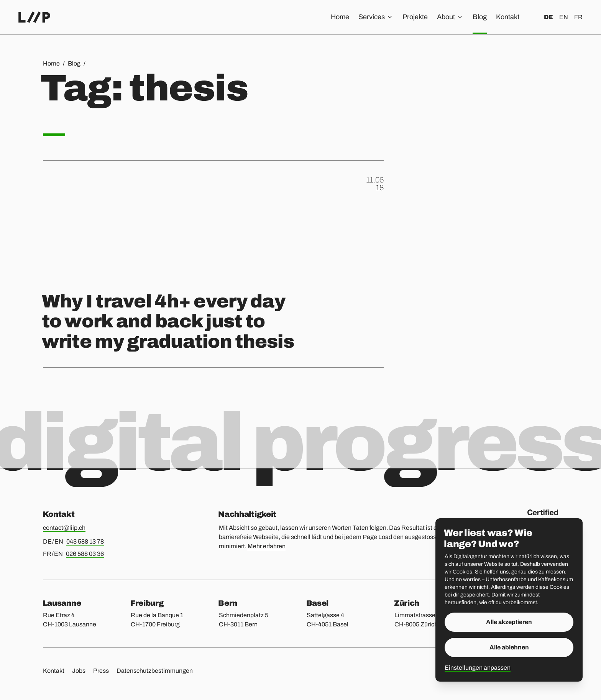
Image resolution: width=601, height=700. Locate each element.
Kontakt (508, 17)
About (450, 17)
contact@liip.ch (64, 528)
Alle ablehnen (509, 647)
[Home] (34, 17)
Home (340, 17)
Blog (480, 17)
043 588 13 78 (85, 541)
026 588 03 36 (85, 554)
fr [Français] (578, 17)
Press (101, 671)
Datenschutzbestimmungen (155, 671)
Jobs (79, 671)
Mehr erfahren (267, 546)
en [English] (564, 17)
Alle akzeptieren (509, 622)
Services (376, 17)
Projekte (415, 17)
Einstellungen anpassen (478, 668)
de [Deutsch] (548, 17)
